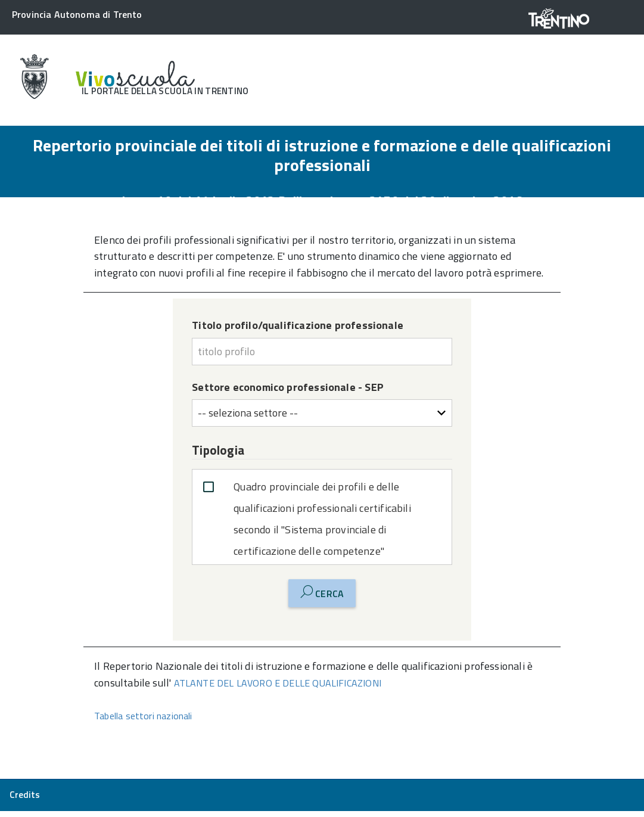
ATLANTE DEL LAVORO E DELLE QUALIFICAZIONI (278, 683)
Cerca (322, 593)
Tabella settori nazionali (143, 716)
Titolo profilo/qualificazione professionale (298, 325)
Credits (25, 795)
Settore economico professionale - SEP (288, 387)
